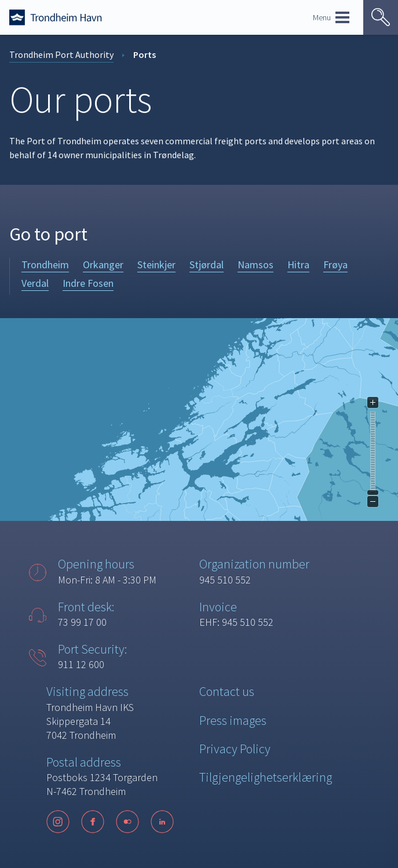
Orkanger (103, 265)
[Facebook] (93, 822)
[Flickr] (127, 822)
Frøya (335, 265)
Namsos (255, 265)
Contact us (227, 691)
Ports (145, 54)
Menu (331, 17)
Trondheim (45, 265)
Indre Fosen (88, 283)
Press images (233, 720)
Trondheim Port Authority (61, 54)
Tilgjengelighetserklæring (266, 777)
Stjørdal (207, 265)
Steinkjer (156, 265)
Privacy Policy (235, 749)
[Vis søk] (381, 17)
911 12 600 (81, 664)
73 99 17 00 (82, 622)
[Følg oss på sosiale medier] (116, 822)
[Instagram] (58, 822)
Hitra (298, 265)
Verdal (35, 283)
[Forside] (56, 17)
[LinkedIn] (162, 822)
